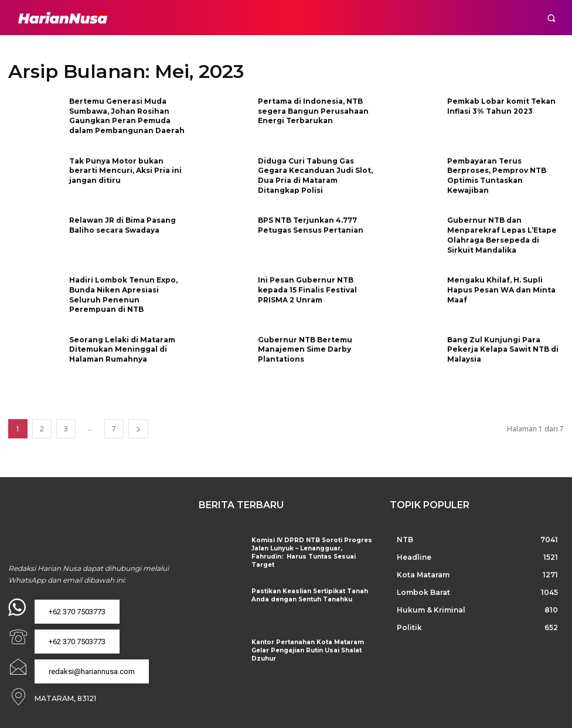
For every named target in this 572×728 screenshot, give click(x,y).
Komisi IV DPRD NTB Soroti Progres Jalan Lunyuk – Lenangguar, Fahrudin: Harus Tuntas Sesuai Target (309, 552)
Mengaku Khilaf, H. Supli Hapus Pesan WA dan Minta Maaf (501, 290)
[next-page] (138, 429)
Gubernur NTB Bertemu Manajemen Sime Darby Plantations (305, 350)
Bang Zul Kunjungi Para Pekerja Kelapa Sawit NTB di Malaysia (503, 350)
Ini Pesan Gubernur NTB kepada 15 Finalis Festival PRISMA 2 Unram (307, 290)
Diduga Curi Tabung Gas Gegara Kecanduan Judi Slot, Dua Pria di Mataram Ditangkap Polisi (315, 176)
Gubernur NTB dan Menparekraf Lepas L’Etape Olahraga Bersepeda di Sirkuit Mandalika (502, 235)
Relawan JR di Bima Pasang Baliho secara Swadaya (122, 225)
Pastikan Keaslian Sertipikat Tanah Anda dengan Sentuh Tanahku (308, 595)
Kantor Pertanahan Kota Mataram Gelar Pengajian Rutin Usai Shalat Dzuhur (306, 650)
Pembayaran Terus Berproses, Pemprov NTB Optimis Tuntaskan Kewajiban (497, 176)
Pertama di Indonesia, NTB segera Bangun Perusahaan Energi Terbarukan (313, 111)
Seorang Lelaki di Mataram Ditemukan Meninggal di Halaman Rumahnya (122, 350)
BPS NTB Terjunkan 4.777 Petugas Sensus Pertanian (311, 225)
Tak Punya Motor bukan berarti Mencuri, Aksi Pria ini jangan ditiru (125, 171)
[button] (551, 18)
